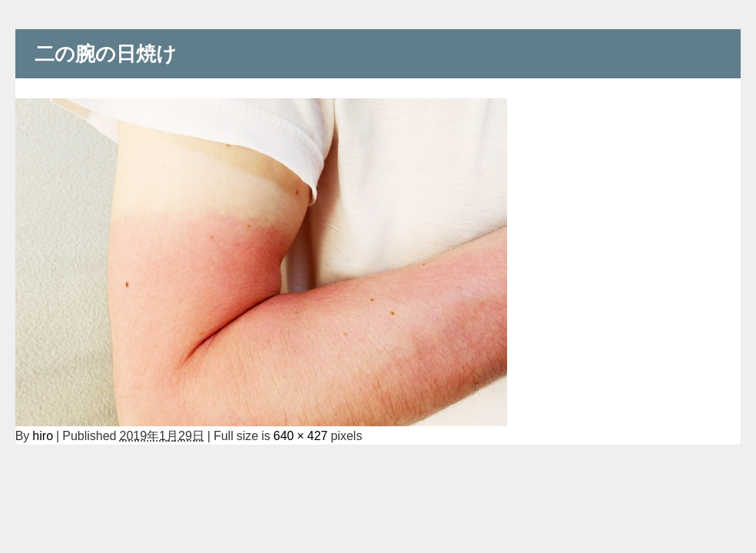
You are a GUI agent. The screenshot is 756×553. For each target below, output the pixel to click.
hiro (43, 435)
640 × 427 (301, 435)
